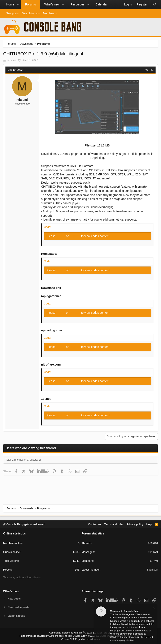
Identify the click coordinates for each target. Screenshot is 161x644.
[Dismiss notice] (153, 608)
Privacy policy (135, 524)
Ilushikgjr (153, 569)
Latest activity (17, 616)
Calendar (101, 4)
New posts (12, 13)
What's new (52, 4)
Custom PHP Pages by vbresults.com (80, 639)
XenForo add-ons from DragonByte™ (68, 636)
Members (49, 13)
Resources (77, 4)
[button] (18, 5)
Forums (31, 4)
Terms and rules (114, 524)
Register (75, 236)
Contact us (95, 524)
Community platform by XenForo (80, 633)
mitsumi (11, 60)
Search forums (31, 13)
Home (10, 4)
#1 (152, 70)
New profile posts (19, 607)
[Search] (155, 5)
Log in (62, 236)
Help (149, 524)
